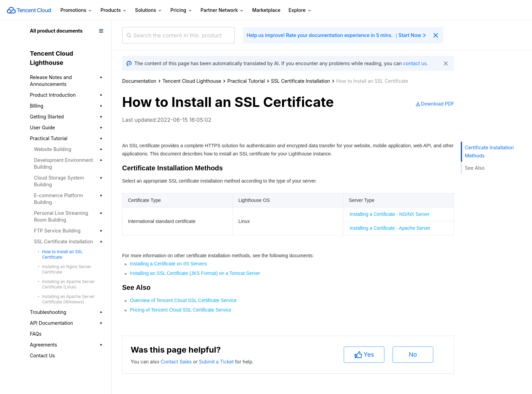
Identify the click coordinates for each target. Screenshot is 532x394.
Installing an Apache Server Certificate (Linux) (68, 284)
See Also (475, 168)
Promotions (76, 10)
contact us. (415, 63)
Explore (300, 10)
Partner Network (222, 10)
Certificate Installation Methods (489, 152)
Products (114, 10)
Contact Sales (177, 362)
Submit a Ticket (217, 362)
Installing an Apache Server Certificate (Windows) (68, 299)
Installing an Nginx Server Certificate (67, 269)
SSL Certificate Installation (301, 81)
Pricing (181, 10)
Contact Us (42, 355)
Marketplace (266, 10)
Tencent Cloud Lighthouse (192, 81)
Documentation (139, 81)
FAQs (36, 334)
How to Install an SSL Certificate (62, 254)
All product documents (56, 31)
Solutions (149, 10)
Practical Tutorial (246, 81)
